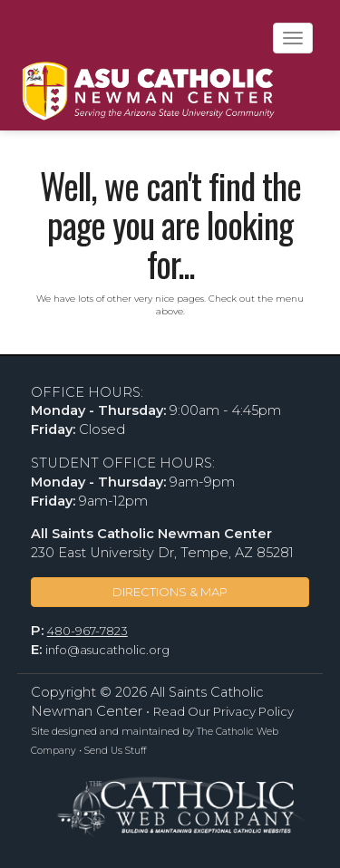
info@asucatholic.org (107, 650)
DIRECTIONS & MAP (170, 592)
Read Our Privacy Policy (223, 711)
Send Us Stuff (115, 751)
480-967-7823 (87, 631)
